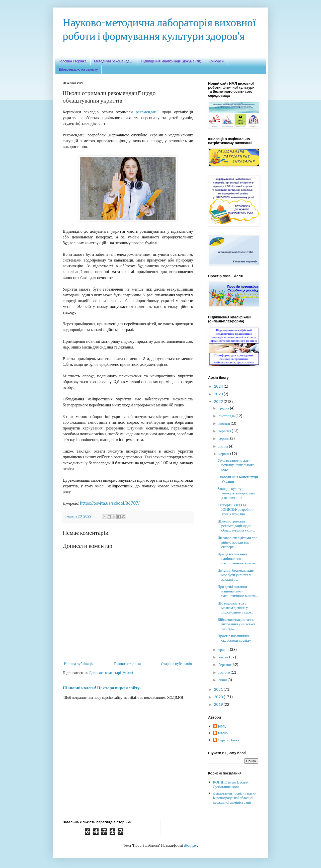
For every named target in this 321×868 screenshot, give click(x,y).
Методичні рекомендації (114, 61)
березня (225, 664)
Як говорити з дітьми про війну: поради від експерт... (238, 542)
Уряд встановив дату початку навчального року (236, 465)
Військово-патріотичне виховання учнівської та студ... (236, 624)
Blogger (190, 845)
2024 (219, 386)
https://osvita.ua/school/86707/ (110, 503)
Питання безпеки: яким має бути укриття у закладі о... (236, 575)
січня (223, 680)
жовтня (225, 423)
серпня (224, 438)
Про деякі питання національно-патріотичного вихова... (238, 558)
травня (224, 649)
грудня (224, 408)
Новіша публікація (79, 663)
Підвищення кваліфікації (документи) (171, 61)
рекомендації (147, 112)
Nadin (223, 733)
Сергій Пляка (229, 740)
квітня (224, 657)
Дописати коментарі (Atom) (111, 672)
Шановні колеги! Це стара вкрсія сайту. (102, 688)
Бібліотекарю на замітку (78, 69)
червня (224, 454)
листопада (227, 416)
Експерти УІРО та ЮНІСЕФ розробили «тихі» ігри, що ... (236, 509)
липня (224, 446)
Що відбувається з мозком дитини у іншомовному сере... (235, 607)
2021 (219, 689)
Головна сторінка (73, 61)
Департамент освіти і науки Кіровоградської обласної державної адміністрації (235, 798)
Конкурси (216, 61)
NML (222, 726)
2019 (219, 704)
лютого (225, 672)
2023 (219, 394)
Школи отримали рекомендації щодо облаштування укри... (236, 526)
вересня (225, 431)
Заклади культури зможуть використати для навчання (237, 493)
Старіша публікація (176, 663)
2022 (219, 401)
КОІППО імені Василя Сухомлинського (231, 784)
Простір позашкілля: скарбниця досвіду (234, 638)
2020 (219, 697)
